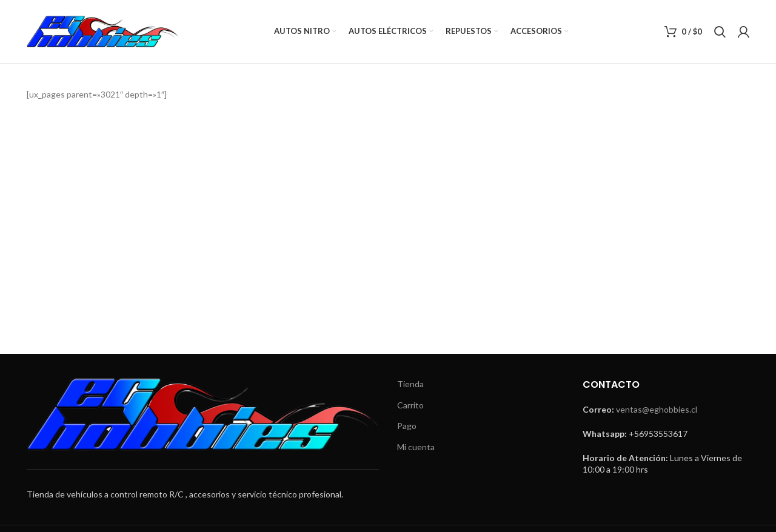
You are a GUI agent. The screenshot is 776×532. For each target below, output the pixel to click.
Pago (407, 426)
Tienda (410, 384)
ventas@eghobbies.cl (657, 409)
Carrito (410, 405)
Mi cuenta (416, 447)
